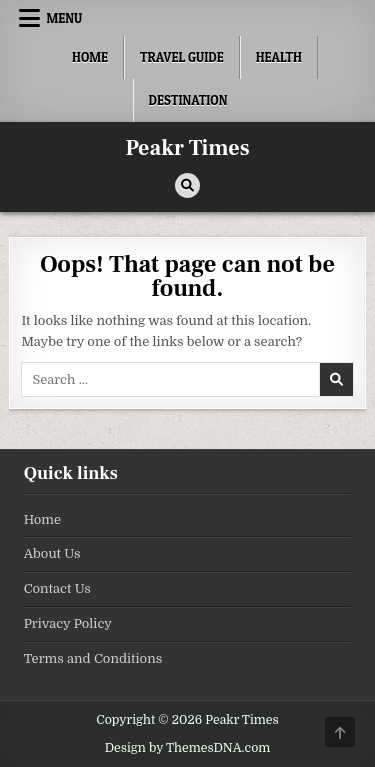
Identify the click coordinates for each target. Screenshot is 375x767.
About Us (52, 553)
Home (90, 57)
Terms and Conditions (93, 658)
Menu (64, 18)
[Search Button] (187, 185)
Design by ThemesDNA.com (188, 748)
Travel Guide (182, 57)
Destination (188, 100)
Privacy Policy (68, 623)
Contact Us (57, 588)
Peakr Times (188, 148)
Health (279, 57)
